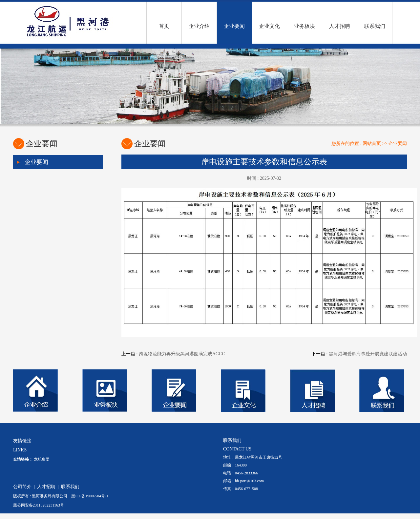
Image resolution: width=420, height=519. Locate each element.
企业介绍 (199, 26)
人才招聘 (340, 26)
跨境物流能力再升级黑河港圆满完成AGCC (182, 354)
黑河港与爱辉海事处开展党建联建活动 (368, 354)
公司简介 (22, 487)
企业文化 (269, 26)
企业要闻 (234, 26)
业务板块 (304, 26)
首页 (164, 26)
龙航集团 (42, 459)
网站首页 (372, 144)
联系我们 (375, 26)
